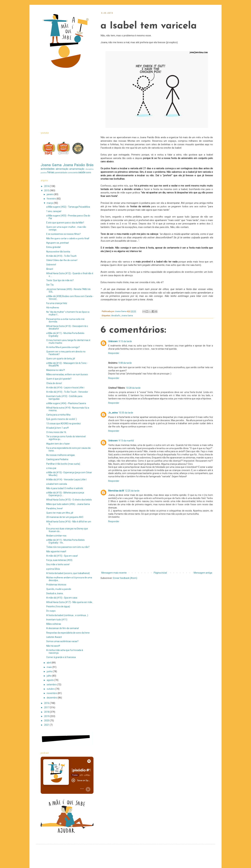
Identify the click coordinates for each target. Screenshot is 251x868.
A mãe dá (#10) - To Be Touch (61, 256)
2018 (47, 712)
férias (51, 172)
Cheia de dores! (54, 383)
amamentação (77, 169)
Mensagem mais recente (114, 573)
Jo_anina (113, 413)
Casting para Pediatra (57, 459)
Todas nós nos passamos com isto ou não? (68, 547)
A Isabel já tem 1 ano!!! (57, 428)
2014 (47, 186)
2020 (47, 721)
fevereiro (52, 199)
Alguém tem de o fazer (58, 444)
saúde (82, 172)
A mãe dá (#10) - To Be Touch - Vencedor (67, 392)
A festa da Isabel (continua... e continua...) (67, 615)
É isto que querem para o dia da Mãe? (65, 223)
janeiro (50, 194)
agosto (51, 680)
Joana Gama (127, 315)
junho (50, 671)
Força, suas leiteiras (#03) (59, 560)
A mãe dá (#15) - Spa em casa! (62, 556)
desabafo (116, 315)
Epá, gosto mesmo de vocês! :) (62, 419)
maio (50, 667)
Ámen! (50, 269)
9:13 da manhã (126, 441)
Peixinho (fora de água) (58, 606)
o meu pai (51, 468)
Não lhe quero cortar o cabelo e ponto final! (68, 238)
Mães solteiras (54, 624)
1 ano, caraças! (54, 211)
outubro (51, 689)
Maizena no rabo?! (56, 370)
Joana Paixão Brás (78, 165)
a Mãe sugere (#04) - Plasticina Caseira (66, 403)
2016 (47, 703)
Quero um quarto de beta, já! (61, 359)
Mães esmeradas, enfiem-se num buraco (67, 374)
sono (89, 172)
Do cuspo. (51, 611)
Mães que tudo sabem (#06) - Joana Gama (68, 504)
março (50, 203)
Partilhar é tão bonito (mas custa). (63, 464)
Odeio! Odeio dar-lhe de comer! (62, 260)
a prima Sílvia (53, 569)
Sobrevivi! (51, 265)
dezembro (52, 698)
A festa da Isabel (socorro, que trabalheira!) (68, 573)
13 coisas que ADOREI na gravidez (63, 424)
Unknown (113, 341)
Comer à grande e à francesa (61, 657)
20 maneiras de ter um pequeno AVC (65, 517)
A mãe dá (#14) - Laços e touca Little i (65, 388)
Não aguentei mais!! (56, 551)
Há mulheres (53, 308)
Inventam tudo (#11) (57, 620)
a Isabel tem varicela (57, 484)
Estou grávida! (53, 247)
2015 (47, 190)
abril (49, 663)
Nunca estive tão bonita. (58, 252)
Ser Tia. (50, 285)
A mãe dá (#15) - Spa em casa (62, 598)
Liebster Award (54, 637)
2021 (47, 725)
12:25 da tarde (132, 491)
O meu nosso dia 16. (56, 432)
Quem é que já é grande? (59, 379)
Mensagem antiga (203, 573)
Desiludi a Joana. (55, 593)
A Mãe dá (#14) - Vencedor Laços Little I (66, 480)
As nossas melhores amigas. (61, 455)
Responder (114, 353)
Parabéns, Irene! (54, 508)
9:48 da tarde (125, 363)
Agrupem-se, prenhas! (58, 243)
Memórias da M (116, 491)
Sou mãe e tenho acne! (58, 564)
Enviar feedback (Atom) (125, 578)
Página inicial (160, 573)
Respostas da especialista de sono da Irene (68, 633)
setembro (52, 685)
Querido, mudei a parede (59, 589)
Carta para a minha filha (58, 415)
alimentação (62, 169)
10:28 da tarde (133, 388)
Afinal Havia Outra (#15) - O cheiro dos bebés (69, 500)
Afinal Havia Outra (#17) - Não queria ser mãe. (69, 602)
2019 (47, 716)
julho (49, 676)
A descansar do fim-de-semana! (63, 628)
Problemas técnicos (56, 585)
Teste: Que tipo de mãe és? (60, 280)
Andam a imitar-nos (56, 536)
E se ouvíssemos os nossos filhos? (63, 234)
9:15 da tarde (125, 341)
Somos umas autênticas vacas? (62, 641)
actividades (48, 169)
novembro (52, 693)
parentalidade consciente (66, 172)
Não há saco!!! (53, 646)
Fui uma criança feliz (57, 303)
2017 (47, 707)
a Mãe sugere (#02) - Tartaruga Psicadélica (68, 207)
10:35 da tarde (126, 413)
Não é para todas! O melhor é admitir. (65, 488)
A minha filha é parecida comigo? (63, 347)
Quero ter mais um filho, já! (60, 513)
